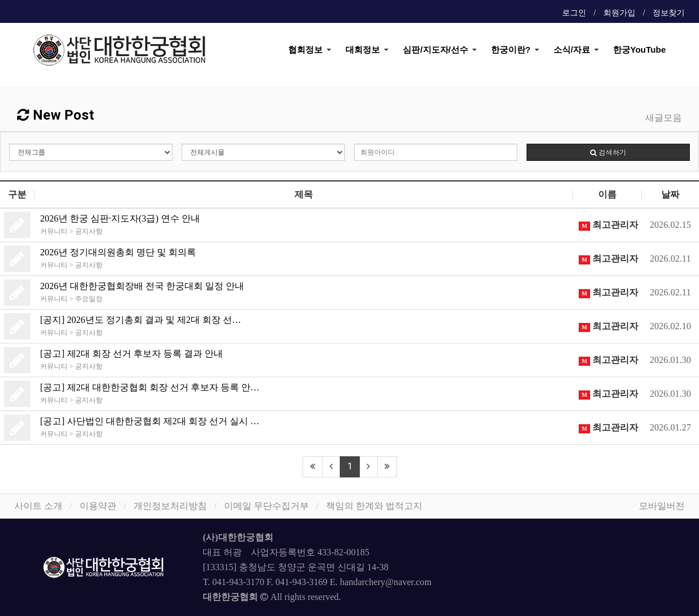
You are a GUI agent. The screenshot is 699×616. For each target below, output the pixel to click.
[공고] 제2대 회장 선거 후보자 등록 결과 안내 (131, 354)
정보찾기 (669, 13)
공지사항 (89, 231)
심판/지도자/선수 (435, 50)
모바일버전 (662, 506)
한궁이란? (511, 50)
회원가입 (619, 13)
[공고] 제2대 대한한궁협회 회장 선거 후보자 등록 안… (150, 387)
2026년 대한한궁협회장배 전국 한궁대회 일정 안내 (142, 286)
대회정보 (363, 50)
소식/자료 (572, 50)
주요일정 (89, 299)
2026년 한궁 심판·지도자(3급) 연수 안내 (120, 218)
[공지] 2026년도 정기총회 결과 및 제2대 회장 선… (141, 320)
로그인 (574, 13)
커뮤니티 (54, 231)
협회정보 (305, 50)
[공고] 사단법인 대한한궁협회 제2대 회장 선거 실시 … (150, 421)
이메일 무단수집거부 (266, 506)
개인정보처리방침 (170, 506)
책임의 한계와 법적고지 (374, 506)
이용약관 (98, 506)
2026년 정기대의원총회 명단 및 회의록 (118, 252)
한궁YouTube (639, 50)
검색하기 (608, 152)
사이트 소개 (38, 506)
